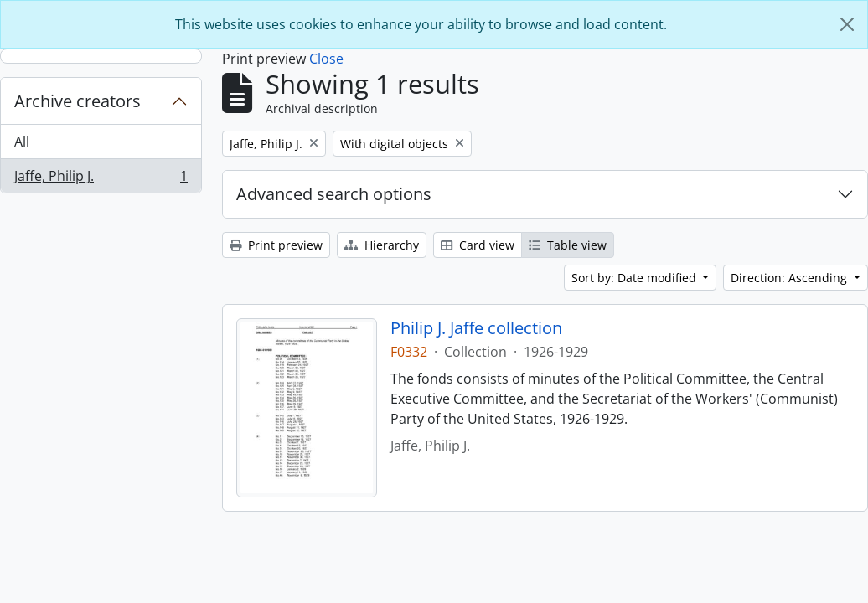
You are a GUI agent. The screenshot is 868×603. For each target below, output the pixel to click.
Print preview (276, 245)
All (22, 142)
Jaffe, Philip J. (101, 179)
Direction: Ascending (790, 278)
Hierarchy (382, 245)
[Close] (847, 24)
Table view (568, 245)
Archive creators (77, 101)
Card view (478, 245)
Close (326, 59)
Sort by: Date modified (635, 278)
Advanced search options (334, 194)
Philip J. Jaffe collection (476, 328)
